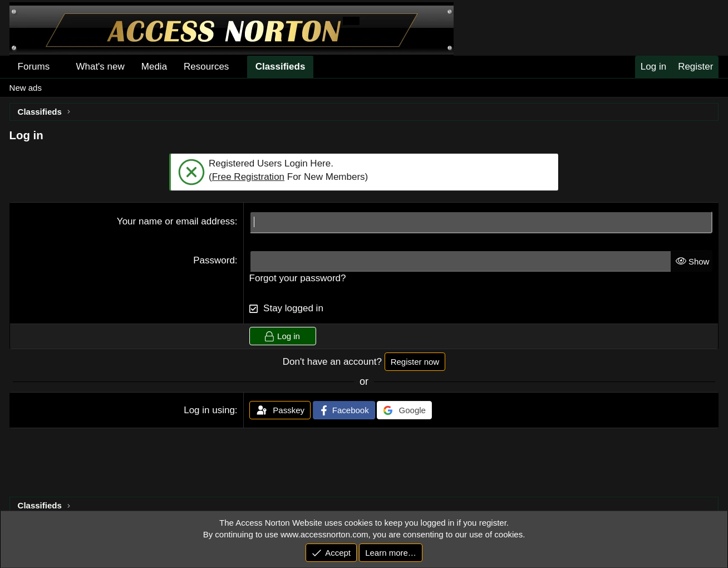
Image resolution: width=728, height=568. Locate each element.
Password (214, 260)
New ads (26, 88)
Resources (206, 67)
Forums (34, 67)
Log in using (209, 410)
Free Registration (248, 177)
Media (154, 67)
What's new (100, 67)
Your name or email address (176, 221)
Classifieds (281, 67)
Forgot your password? (298, 278)
